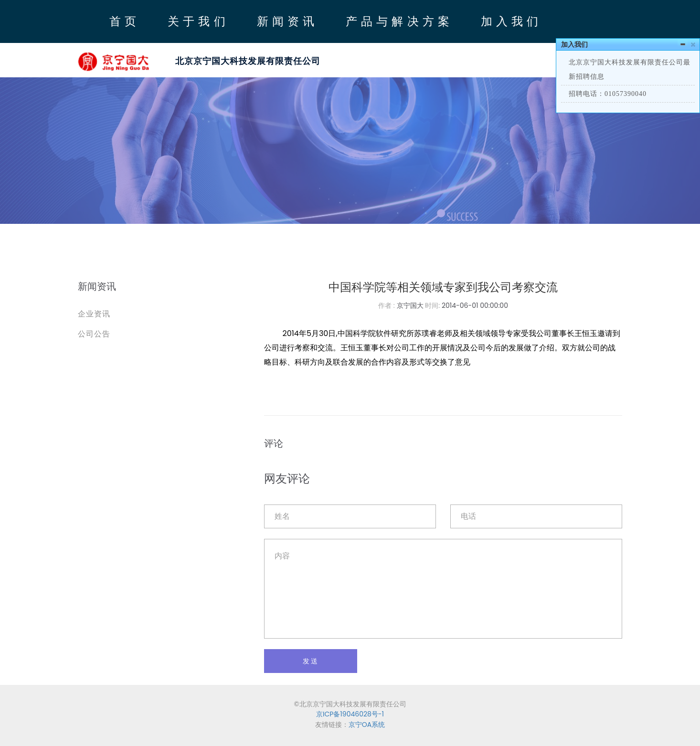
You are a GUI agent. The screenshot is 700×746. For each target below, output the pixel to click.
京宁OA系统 (367, 725)
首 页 (123, 21)
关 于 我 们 (196, 21)
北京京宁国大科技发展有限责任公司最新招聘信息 (630, 69)
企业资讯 (94, 314)
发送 (311, 661)
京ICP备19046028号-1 (350, 714)
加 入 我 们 (510, 21)
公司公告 (94, 334)
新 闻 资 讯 (286, 21)
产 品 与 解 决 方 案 (398, 21)
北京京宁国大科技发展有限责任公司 (248, 61)
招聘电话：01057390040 (608, 94)
